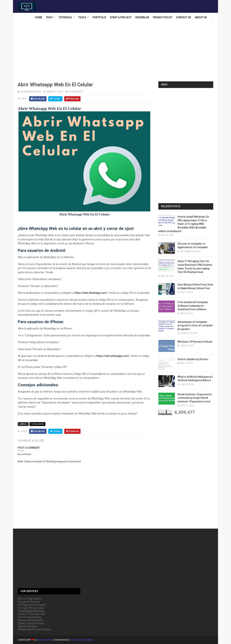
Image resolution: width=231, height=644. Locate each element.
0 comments (76, 92)
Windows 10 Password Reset (195, 342)
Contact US (184, 17)
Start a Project (121, 17)
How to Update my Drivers (193, 359)
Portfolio (99, 17)
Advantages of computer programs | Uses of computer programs (195, 325)
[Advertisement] (115, 52)
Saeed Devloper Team (81, 640)
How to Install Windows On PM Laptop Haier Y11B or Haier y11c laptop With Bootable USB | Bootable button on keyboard (184, 224)
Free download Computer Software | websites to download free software (193, 306)
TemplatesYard (45, 640)
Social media (37, 424)
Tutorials (65, 17)
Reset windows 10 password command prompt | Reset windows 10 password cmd (195, 398)
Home (39, 17)
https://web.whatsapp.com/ (91, 293)
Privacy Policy (163, 17)
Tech (49, 17)
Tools (82, 17)
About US (201, 17)
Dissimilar (142, 17)
